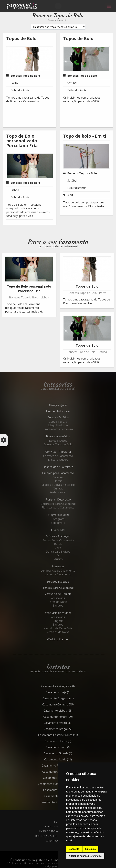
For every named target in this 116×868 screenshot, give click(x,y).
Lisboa (15, 190)
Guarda (66, 753)
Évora (66, 741)
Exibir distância (20, 90)
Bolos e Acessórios (58, 20)
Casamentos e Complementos (22, 7)
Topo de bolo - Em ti (85, 136)
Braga (66, 729)
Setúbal (72, 83)
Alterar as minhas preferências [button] (85, 856)
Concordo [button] (74, 849)
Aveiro (66, 723)
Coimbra (66, 704)
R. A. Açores (66, 686)
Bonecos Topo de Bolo (25, 76)
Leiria (66, 759)
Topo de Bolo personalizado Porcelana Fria (22, 141)
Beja (66, 692)
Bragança (66, 698)
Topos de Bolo (21, 38)
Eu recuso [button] (90, 849)
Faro (66, 747)
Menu (109, 4)
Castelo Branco (66, 735)
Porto (14, 83)
